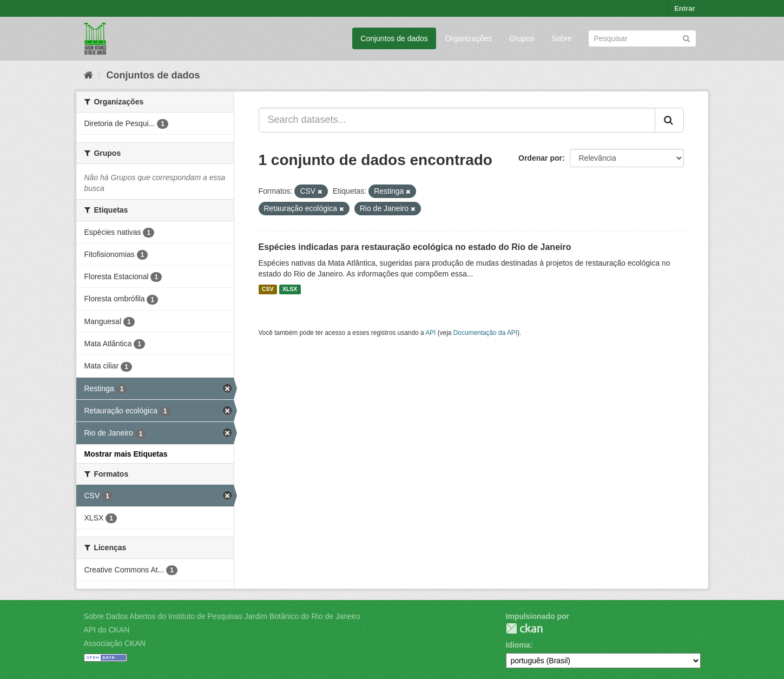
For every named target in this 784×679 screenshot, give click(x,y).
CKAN (524, 628)
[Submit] (686, 38)
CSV (268, 289)
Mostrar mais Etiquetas (126, 454)
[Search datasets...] (457, 120)
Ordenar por (540, 158)
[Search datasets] (642, 38)
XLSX (290, 289)
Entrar (684, 8)
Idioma (518, 645)
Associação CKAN (115, 643)
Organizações (469, 38)
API (430, 333)
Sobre (561, 38)
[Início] (88, 75)
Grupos (522, 38)
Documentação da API (485, 333)
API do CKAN (107, 630)
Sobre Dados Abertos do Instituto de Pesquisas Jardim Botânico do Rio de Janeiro (222, 616)
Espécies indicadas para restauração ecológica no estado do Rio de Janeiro (415, 247)
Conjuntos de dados (394, 38)
